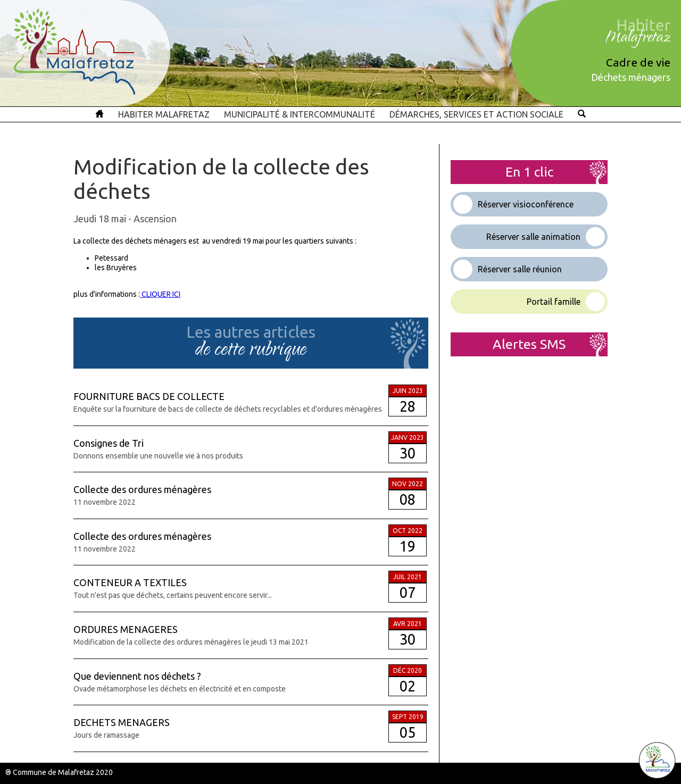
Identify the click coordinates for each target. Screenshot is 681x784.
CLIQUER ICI (160, 294)
